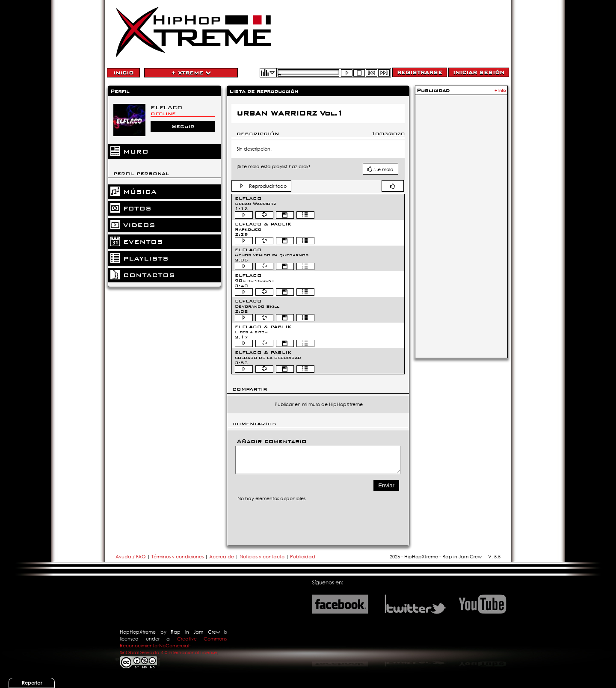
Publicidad (303, 557)
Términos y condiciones (178, 557)
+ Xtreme (191, 73)
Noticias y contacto (263, 557)
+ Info (500, 90)
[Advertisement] (461, 225)
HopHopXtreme (138, 632)
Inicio (123, 73)
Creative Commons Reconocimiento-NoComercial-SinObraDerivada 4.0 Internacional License (173, 646)
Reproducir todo (268, 186)
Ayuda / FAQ (131, 557)
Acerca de (222, 557)
